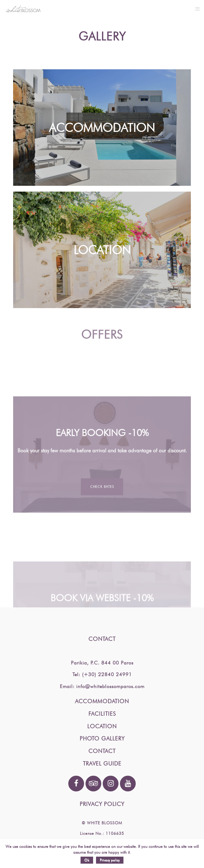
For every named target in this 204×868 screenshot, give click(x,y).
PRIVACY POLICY (102, 804)
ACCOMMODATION (102, 701)
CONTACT (102, 751)
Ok (87, 860)
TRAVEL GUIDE (102, 763)
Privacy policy (110, 860)
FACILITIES (102, 714)
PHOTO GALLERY (102, 738)
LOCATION (102, 726)
